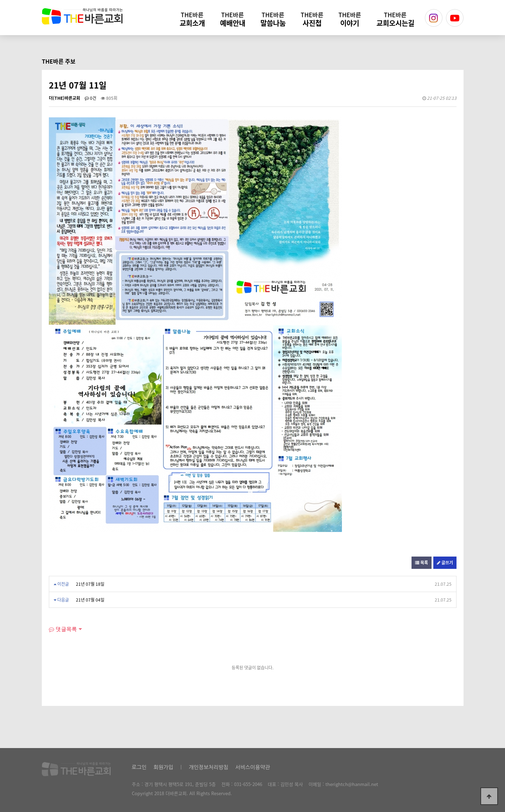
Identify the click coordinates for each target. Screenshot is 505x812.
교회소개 (192, 19)
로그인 (139, 767)
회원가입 (163, 767)
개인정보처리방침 (209, 767)
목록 (422, 563)
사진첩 (312, 19)
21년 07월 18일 (90, 584)
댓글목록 (63, 629)
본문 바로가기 (0, 0)
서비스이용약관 (253, 767)
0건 (90, 98)
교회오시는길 (395, 19)
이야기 (350, 19)
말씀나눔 (273, 19)
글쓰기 (445, 563)
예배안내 (233, 19)
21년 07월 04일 (90, 600)
